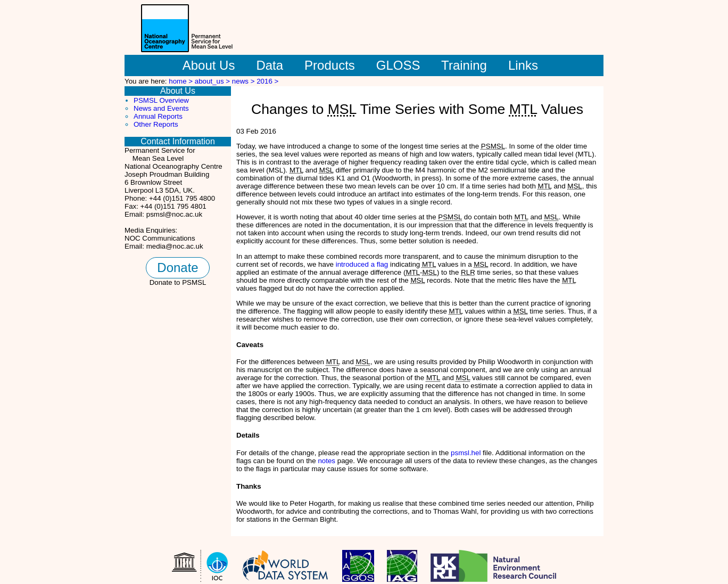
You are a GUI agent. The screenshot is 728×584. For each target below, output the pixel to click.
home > (182, 81)
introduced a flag (362, 264)
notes (326, 461)
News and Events (161, 108)
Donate (177, 268)
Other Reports (156, 124)
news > (244, 81)
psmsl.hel (466, 453)
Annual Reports (158, 116)
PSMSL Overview (161, 100)
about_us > (213, 81)
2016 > (267, 81)
